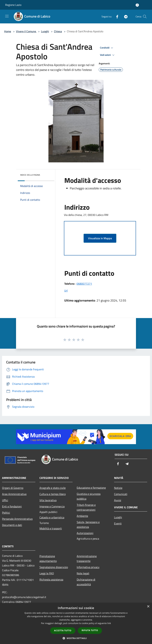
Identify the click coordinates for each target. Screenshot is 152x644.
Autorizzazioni (85, 533)
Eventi (118, 523)
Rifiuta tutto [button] (90, 630)
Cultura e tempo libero (53, 494)
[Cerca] (145, 17)
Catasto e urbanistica (52, 517)
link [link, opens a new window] (109, 623)
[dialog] (76, 623)
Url (66, 291)
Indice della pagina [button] (30, 175)
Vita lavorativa (48, 500)
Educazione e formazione (91, 488)
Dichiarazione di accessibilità (86, 582)
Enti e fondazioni (12, 506)
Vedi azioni (108, 55)
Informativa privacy (88, 567)
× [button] (148, 607)
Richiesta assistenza (51, 579)
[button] (76, 638)
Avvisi (118, 500)
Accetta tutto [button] (63, 630)
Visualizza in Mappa (100, 238)
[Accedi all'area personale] (137, 5)
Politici (6, 513)
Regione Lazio (13, 5)
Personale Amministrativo (17, 519)
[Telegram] (124, 16)
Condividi (107, 48)
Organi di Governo (13, 488)
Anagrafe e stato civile (53, 488)
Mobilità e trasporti (51, 528)
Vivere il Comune (26, 31)
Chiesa (58, 31)
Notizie (118, 488)
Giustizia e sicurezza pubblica (89, 496)
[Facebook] (116, 16)
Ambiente (82, 516)
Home (8, 31)
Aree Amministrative (14, 494)
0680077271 (84, 284)
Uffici (5, 500)
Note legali (83, 573)
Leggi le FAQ (47, 573)
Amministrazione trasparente (87, 559)
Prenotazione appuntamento (48, 559)
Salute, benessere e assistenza (88, 524)
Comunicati (121, 494)
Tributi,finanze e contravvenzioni (86, 507)
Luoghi (45, 31)
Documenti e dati (12, 525)
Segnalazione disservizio (54, 567)
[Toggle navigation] (7, 16)
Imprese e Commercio (52, 506)
